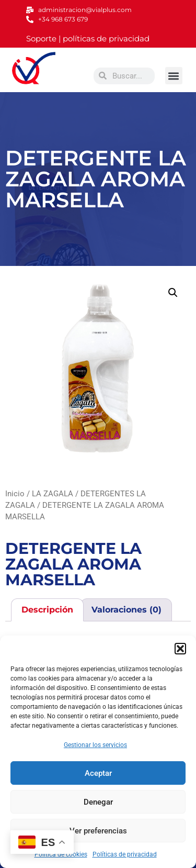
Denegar (98, 802)
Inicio (15, 494)
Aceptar (98, 773)
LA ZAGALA (53, 494)
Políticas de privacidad (125, 854)
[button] (180, 649)
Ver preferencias (98, 831)
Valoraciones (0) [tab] (126, 610)
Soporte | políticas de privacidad (88, 38)
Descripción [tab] (47, 610)
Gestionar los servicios (95, 745)
